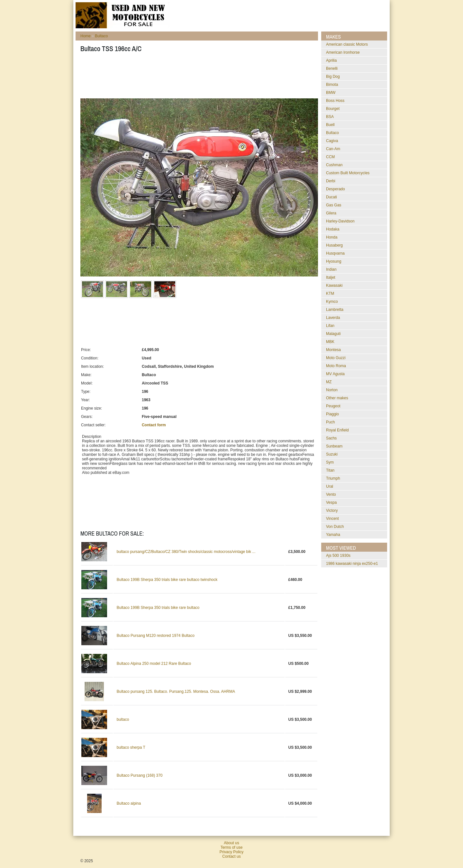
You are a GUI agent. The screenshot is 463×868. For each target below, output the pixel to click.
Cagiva (332, 141)
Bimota (332, 85)
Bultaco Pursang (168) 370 (140, 775)
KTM (330, 294)
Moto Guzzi (336, 358)
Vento (331, 494)
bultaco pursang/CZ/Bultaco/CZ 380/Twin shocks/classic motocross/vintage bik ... (186, 552)
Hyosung (334, 261)
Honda (332, 237)
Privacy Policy (232, 852)
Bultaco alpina (129, 803)
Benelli (332, 68)
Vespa (331, 502)
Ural (330, 486)
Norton (332, 390)
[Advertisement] (197, 77)
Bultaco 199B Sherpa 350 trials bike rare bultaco (158, 608)
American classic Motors (347, 44)
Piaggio (332, 414)
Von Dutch (335, 527)
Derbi (331, 181)
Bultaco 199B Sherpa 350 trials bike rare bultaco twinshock (167, 580)
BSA (330, 117)
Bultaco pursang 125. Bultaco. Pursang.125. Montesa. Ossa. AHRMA (176, 692)
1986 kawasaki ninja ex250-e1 (352, 564)
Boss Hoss (335, 101)
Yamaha (333, 535)
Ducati (331, 197)
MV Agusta (335, 374)
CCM (330, 157)
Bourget (333, 109)
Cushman (334, 165)
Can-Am (333, 149)
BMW (331, 93)
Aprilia (331, 60)
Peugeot (333, 406)
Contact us (231, 856)
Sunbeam (334, 446)
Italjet (331, 277)
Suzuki (332, 454)
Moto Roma (336, 366)
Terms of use (232, 847)
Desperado (336, 189)
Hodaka (333, 229)
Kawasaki (334, 285)
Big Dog (333, 77)
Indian (331, 269)
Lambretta (335, 310)
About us (231, 843)
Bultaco (101, 36)
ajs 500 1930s (338, 556)
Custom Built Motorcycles (348, 173)
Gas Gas (334, 205)
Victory (332, 511)
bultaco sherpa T (131, 747)
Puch (330, 422)
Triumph (333, 478)
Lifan (330, 326)
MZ (329, 382)
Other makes (337, 398)
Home (86, 36)
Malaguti (333, 334)
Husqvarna (335, 253)
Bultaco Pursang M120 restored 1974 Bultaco (156, 636)
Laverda (333, 318)
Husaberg (334, 245)
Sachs (331, 438)
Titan (330, 470)
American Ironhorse (343, 52)
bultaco (123, 719)
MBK (330, 342)
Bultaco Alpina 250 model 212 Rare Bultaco (154, 664)
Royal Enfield (337, 430)
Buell (330, 125)
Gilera (331, 213)
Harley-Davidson (340, 221)
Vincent (332, 519)
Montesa (333, 350)
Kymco (332, 302)
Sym (330, 462)
